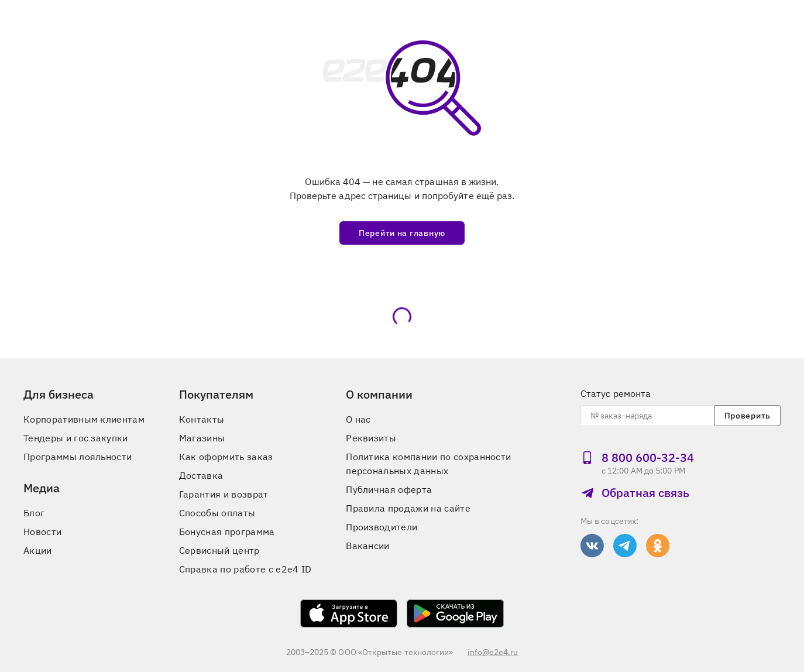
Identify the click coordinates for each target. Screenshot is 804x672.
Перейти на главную (402, 233)
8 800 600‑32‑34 (637, 457)
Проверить (748, 416)
